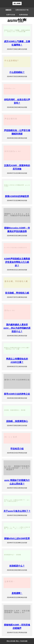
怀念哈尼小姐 (17, 449)
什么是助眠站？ (17, 72)
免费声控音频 (11, 15)
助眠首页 (8, 10)
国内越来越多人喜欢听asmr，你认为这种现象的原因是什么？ (17, 328)
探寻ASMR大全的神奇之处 (17, 394)
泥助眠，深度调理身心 (17, 421)
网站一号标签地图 (22, 641)
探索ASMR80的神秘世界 (17, 196)
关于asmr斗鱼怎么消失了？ (17, 511)
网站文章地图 (11, 641)
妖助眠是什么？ (17, 566)
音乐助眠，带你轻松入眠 (17, 293)
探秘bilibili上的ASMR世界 (17, 538)
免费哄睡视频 (23, 15)
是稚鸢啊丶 (17, 593)
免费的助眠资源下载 (22, 10)
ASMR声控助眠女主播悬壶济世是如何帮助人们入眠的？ (17, 262)
